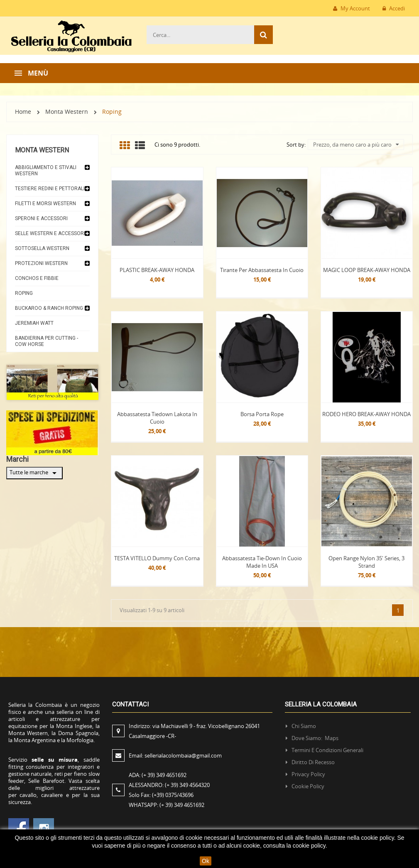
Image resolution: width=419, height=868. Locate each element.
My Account (352, 8)
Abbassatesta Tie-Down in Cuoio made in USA (262, 562)
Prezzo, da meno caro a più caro (356, 145)
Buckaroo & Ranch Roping (49, 308)
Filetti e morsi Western (45, 204)
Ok (206, 861)
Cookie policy (308, 786)
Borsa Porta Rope (262, 414)
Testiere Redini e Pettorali (50, 189)
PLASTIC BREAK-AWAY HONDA (157, 270)
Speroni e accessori (41, 218)
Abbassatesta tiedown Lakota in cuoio (157, 418)
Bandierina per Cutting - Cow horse (47, 341)
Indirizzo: (194, 731)
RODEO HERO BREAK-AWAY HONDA (366, 414)
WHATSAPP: (167, 805)
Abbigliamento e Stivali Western (46, 170)
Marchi (17, 459)
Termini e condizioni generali (327, 750)
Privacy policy (308, 774)
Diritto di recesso (313, 762)
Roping (24, 293)
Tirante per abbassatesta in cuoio (262, 270)
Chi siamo (304, 726)
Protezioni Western (41, 263)
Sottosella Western (42, 248)
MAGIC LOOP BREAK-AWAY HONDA (367, 270)
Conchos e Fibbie (37, 278)
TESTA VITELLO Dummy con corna (157, 558)
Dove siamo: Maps (316, 738)
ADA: (158, 775)
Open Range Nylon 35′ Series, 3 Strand (366, 562)
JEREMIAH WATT (34, 323)
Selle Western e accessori (50, 233)
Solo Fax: (161, 795)
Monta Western (42, 150)
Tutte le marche (34, 473)
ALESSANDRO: (170, 785)
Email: (175, 755)
